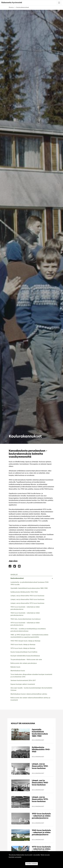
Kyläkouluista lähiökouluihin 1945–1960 (24, 592)
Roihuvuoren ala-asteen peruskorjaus (24, 663)
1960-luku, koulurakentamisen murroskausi (26, 619)
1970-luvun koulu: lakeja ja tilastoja (23, 648)
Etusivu (11, 8)
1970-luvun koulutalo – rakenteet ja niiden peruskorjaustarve (25, 624)
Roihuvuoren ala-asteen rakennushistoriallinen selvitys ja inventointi (30, 699)
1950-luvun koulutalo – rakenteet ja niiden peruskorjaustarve (25, 608)
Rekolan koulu (15, 667)
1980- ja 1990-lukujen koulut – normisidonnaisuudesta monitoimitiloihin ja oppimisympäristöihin (29, 636)
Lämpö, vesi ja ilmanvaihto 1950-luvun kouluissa (27, 596)
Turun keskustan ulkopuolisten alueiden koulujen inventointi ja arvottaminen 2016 (31, 676)
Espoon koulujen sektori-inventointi (23, 684)
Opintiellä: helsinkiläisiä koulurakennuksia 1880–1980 (29, 588)
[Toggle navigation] (59, 3)
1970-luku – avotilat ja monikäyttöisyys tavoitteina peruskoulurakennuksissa (28, 630)
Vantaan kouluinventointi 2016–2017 (23, 681)
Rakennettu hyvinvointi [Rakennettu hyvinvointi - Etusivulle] (12, 3)
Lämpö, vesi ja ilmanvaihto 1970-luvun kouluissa (27, 603)
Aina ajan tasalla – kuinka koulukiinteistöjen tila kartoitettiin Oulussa (31, 689)
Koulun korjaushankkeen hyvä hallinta (24, 652)
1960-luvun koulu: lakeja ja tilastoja (23, 645)
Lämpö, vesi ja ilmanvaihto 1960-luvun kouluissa (27, 600)
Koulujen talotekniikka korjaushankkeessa (25, 656)
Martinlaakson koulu (18, 671)
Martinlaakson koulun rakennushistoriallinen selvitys (29, 694)
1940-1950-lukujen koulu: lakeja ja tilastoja (25, 641)
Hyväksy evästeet (32, 864)
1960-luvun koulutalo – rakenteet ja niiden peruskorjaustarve (25, 614)
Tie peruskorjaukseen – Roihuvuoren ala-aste (26, 660)
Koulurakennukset (17, 578)
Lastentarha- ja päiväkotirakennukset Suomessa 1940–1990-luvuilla (30, 584)
